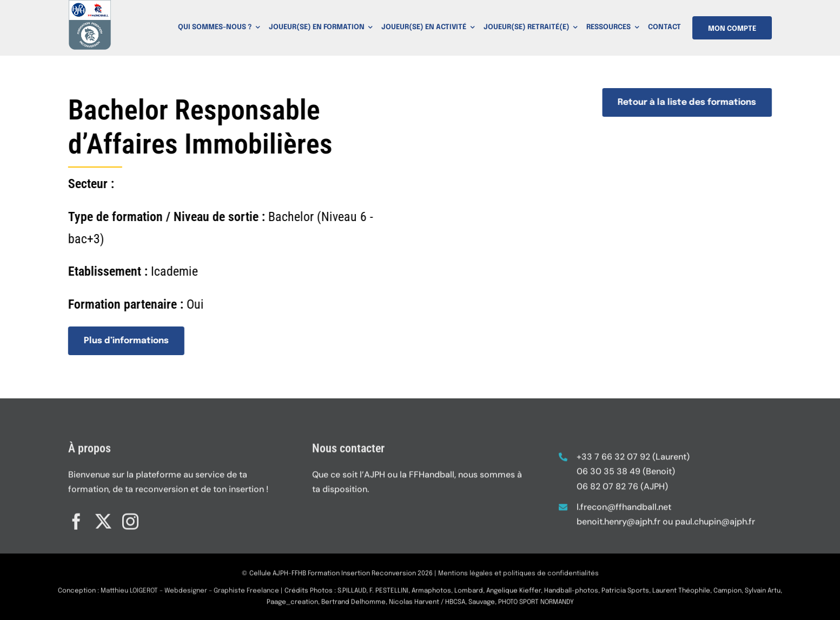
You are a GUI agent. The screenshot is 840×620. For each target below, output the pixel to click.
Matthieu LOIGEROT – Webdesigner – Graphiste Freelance (190, 595)
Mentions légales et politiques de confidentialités (518, 578)
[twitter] (103, 517)
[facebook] (76, 517)
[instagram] (130, 517)
